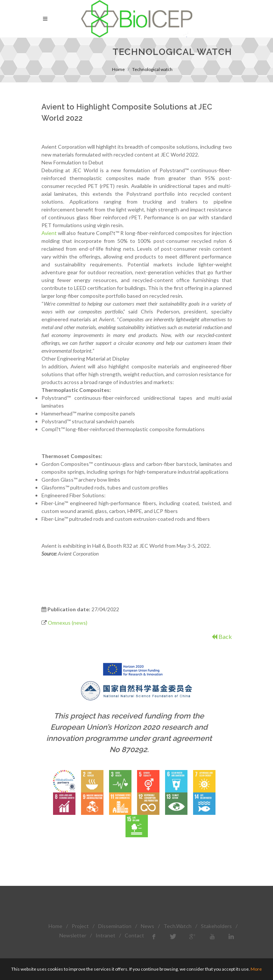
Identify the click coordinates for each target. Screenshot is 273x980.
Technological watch (152, 69)
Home (118, 69)
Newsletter (73, 935)
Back (222, 636)
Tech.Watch (178, 926)
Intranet (106, 935)
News (148, 926)
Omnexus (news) (68, 623)
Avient (49, 233)
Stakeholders (216, 926)
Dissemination (115, 926)
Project (80, 926)
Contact (134, 935)
